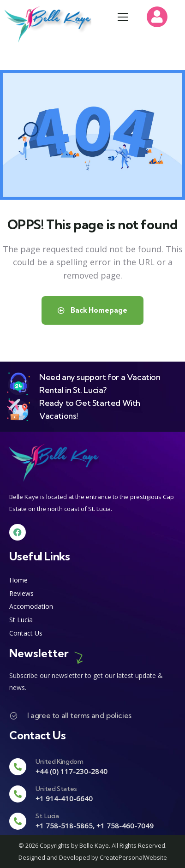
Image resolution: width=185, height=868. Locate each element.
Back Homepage (92, 310)
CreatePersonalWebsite (133, 857)
